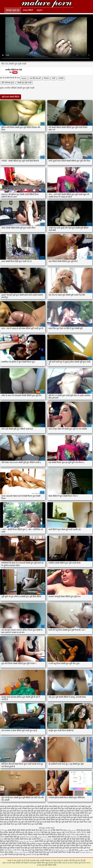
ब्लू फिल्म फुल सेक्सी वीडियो (24, 817)
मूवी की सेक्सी (71, 839)
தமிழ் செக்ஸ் (43, 837)
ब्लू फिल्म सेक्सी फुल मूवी (41, 817)
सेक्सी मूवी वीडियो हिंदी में (24, 846)
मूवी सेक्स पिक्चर (38, 846)
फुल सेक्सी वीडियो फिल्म (81, 813)
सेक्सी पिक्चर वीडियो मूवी (43, 850)
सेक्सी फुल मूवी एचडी (24, 83)
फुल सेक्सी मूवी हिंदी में (65, 813)
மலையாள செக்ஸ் (21, 852)
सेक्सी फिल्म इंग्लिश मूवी (57, 835)
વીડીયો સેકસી (47, 830)
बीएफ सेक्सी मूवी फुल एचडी (78, 815)
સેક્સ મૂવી (55, 850)
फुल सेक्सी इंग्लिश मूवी (41, 811)
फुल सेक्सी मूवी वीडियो (51, 813)
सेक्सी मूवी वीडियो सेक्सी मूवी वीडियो (61, 841)
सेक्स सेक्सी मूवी (85, 837)
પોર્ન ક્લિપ (37, 832)
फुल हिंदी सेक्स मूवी (16, 815)
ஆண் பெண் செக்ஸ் (27, 841)
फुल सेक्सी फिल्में (87, 811)
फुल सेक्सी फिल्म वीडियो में (73, 811)
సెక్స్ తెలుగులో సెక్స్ (28, 850)
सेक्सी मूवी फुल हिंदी (60, 839)
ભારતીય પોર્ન (75, 837)
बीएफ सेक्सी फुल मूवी (62, 815)
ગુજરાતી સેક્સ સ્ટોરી (27, 837)
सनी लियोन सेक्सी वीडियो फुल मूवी (50, 820)
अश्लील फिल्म (36, 839)
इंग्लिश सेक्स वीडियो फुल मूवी (54, 806)
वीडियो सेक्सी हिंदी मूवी (58, 848)
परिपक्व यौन (15, 835)
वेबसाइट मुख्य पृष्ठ (13, 10)
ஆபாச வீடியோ (47, 839)
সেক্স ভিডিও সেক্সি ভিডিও (13, 850)
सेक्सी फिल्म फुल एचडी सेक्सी (48, 852)
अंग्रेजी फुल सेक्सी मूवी (7, 806)
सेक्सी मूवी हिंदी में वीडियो (67, 846)
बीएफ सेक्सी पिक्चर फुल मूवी (45, 815)
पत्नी (54, 78)
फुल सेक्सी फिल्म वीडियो (56, 811)
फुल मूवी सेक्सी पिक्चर (14, 811)
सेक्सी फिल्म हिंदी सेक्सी (41, 835)
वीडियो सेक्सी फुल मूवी (7, 820)
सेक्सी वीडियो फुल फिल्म (75, 843)
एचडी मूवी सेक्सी (33, 852)
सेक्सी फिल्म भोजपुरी (65, 852)
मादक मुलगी (76, 852)
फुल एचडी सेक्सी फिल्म (54, 809)
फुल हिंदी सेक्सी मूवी (29, 815)
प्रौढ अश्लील (80, 835)
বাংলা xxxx (4, 830)
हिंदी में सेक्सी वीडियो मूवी (21, 843)
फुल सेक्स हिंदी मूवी (27, 811)
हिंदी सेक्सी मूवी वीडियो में (8, 848)
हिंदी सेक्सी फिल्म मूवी (35, 830)
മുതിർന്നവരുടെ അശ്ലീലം (40, 843)
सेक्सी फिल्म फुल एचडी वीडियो (33, 824)
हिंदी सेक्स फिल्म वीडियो (12, 839)
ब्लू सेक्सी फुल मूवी (55, 817)
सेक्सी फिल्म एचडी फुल (72, 822)
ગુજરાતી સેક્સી (31, 854)
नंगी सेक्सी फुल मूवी (85, 806)
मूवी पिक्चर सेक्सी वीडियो (81, 841)
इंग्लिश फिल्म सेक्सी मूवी (52, 846)
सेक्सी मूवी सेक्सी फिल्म (73, 848)
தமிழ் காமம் (72, 830)
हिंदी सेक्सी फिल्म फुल (60, 830)
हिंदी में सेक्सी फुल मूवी (12, 854)
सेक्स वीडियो (52, 837)
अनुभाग (39, 10)
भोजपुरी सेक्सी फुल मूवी (69, 817)
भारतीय (61, 78)
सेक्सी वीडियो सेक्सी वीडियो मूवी (18, 830)
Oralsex (24, 78)
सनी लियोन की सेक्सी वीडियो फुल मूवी (27, 820)
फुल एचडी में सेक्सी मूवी (39, 809)
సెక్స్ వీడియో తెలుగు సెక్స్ (56, 832)
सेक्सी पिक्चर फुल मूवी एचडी (19, 822)
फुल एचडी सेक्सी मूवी (68, 809)
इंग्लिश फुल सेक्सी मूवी (37, 806)
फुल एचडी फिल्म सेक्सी (7, 809)
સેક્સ (2, 839)
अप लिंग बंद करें (35, 78)
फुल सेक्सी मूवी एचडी (7, 813)
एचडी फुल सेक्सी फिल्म (71, 806)
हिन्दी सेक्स (80, 830)
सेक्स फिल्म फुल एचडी (82, 820)
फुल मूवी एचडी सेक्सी (82, 809)
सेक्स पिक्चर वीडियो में (26, 835)
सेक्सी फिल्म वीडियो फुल (42, 848)
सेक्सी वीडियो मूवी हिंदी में (59, 843)
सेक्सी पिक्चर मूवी (26, 839)
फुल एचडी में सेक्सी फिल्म (23, 809)
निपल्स (46, 78)
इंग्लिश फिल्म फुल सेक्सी (22, 806)
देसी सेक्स (44, 832)
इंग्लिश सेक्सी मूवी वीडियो (12, 832)
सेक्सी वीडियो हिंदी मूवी (12, 837)
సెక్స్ (36, 837)
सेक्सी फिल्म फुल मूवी (63, 837)
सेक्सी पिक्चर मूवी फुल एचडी (37, 822)
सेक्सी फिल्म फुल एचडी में (15, 824)
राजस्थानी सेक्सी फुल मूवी (85, 817)
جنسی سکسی (84, 850)
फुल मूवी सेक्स (73, 850)
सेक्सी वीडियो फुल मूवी (42, 841)
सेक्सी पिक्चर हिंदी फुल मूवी (55, 822)
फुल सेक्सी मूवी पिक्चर (36, 813)
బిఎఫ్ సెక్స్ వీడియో (27, 832)
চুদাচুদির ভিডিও (71, 835)
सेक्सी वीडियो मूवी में (9, 846)
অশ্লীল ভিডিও (82, 832)
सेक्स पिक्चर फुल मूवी (68, 820)
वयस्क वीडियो (28, 10)
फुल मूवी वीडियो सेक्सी (46, 4)
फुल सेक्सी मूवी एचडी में (21, 813)
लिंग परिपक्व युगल (8, 83)
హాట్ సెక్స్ (22, 854)
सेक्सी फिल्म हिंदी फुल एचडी (25, 848)
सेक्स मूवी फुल (4, 822)
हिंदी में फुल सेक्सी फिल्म (83, 846)
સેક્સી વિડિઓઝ (71, 832)
